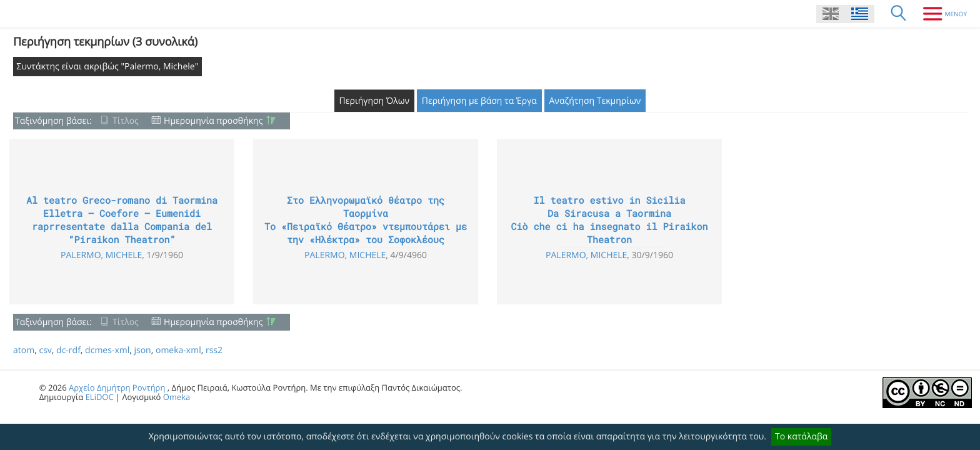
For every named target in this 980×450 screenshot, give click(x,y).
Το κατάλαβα (801, 437)
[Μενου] (940, 14)
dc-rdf (68, 350)
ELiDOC (100, 397)
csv (45, 350)
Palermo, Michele (101, 255)
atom (24, 350)
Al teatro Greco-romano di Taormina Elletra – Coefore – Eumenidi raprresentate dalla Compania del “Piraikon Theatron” (122, 220)
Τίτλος (126, 121)
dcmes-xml (107, 350)
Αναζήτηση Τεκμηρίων (595, 101)
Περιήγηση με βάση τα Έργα (479, 101)
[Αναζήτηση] (899, 14)
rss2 (214, 350)
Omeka (177, 397)
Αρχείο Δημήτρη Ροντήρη (117, 387)
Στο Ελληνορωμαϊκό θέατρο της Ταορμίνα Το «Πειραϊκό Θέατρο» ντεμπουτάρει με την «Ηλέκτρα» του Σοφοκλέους (366, 220)
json (142, 350)
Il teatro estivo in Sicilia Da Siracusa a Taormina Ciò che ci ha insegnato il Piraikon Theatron (609, 220)
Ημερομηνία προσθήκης (213, 121)
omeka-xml (178, 350)
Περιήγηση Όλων (375, 101)
